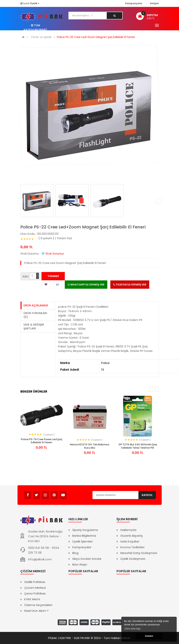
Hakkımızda (128, 530)
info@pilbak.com (40, 559)
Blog (75, 553)
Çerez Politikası (35, 593)
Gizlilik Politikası (35, 582)
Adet (25, 276)
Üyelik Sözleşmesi (133, 559)
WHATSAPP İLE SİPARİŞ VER (86, 285)
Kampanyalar (82, 547)
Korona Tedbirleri (132, 547)
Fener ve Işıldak (41, 37)
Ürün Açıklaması (36, 305)
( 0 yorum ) (46, 238)
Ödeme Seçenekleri (38, 605)
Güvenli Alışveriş (132, 536)
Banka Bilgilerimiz (84, 536)
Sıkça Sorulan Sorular (87, 559)
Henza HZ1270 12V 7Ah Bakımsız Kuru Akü (90, 446)
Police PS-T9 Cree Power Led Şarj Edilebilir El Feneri (41, 441)
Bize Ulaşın (80, 564)
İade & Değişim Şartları (34, 327)
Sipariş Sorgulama (85, 530)
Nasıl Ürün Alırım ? (36, 611)
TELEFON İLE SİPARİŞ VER (130, 285)
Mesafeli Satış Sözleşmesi (139, 553)
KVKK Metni (32, 599)
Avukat (72, 493)
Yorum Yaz (64, 238)
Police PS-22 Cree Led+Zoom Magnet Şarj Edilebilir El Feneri (96, 37)
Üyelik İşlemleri (82, 541)
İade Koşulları (130, 541)
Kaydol (147, 495)
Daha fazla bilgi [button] (132, 629)
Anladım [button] (149, 636)
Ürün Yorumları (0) (35, 315)
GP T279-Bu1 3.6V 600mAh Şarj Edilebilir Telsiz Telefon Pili (138, 446)
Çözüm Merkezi (35, 588)
